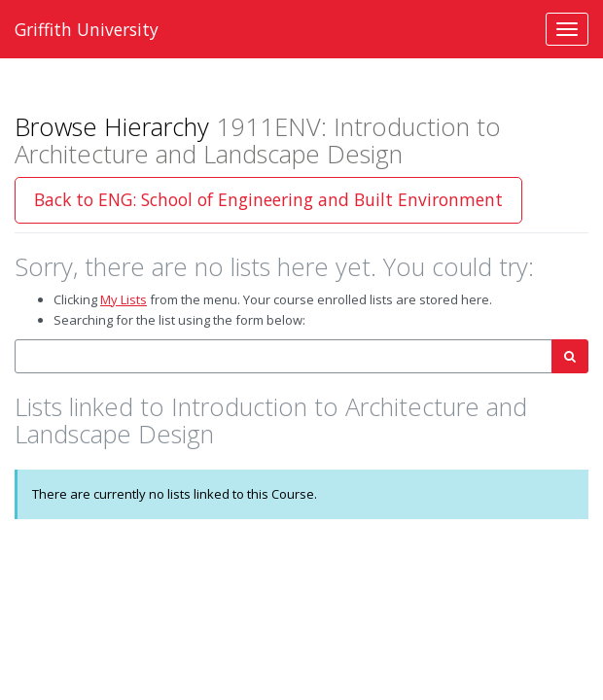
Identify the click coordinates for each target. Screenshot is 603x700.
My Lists (124, 299)
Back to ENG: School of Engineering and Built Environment (268, 199)
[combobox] (284, 356)
